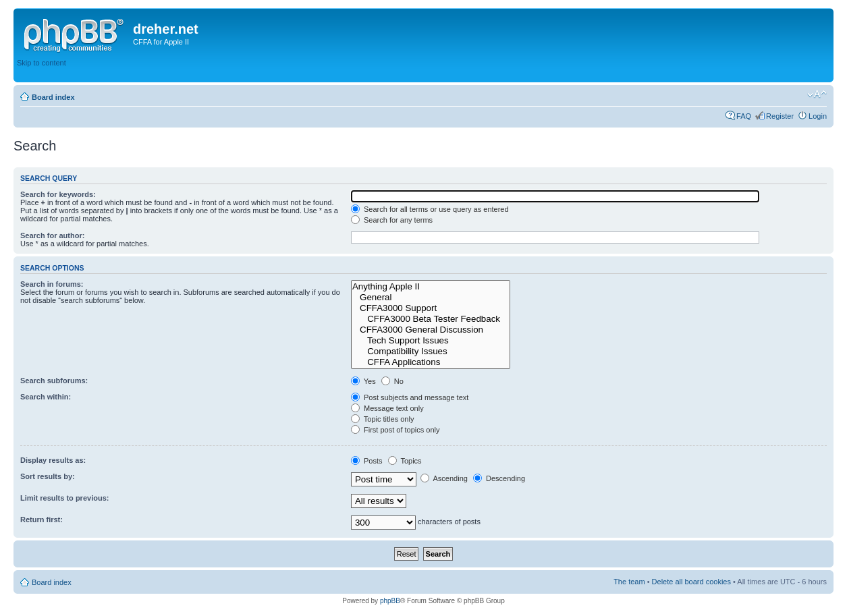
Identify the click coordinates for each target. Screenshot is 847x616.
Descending (499, 478)
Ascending (444, 478)
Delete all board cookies (691, 582)
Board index (53, 97)
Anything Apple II (431, 287)
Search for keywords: (58, 194)
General (431, 298)
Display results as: (53, 460)
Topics (405, 461)
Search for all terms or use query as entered (430, 209)
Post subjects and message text (410, 397)
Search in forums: (52, 284)
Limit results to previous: (64, 498)
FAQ (744, 116)
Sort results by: (48, 476)
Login (818, 116)
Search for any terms (392, 220)
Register (780, 116)
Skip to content (42, 63)
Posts (367, 461)
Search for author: (52, 235)
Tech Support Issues (431, 341)
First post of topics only (395, 430)
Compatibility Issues (431, 352)
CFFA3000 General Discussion (431, 330)
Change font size (817, 94)
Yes (363, 381)
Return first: (42, 520)
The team (629, 582)
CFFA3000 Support (431, 308)
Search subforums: (54, 381)
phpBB (390, 601)
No (392, 381)
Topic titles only (382, 419)
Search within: (46, 397)
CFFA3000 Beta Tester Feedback (431, 319)
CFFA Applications (431, 362)
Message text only (387, 408)
